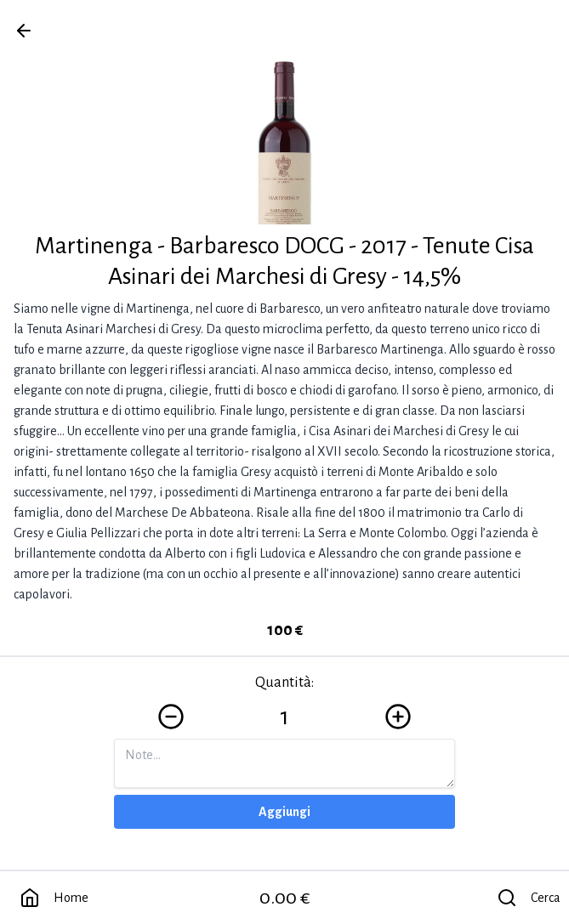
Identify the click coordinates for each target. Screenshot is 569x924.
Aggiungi (284, 812)
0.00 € (285, 898)
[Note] (284, 763)
